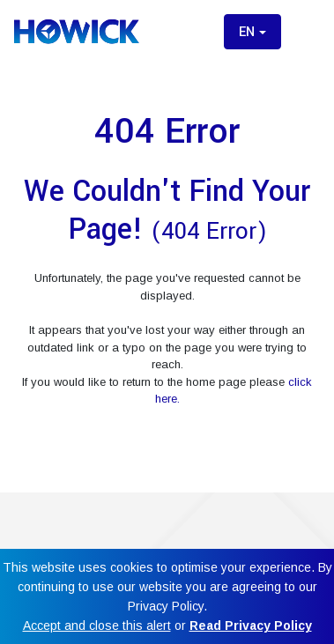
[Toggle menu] (306, 32)
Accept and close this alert (97, 625)
